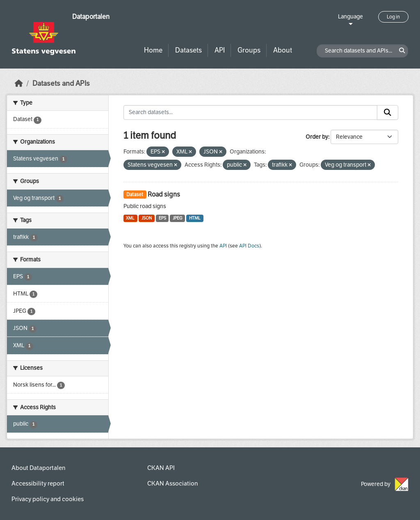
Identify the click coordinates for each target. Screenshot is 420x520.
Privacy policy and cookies (48, 499)
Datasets (188, 50)
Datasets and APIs (61, 84)
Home (153, 50)
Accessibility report (38, 483)
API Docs (249, 246)
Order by (317, 137)
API (220, 50)
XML (130, 218)
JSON (147, 218)
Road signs (164, 194)
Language (350, 17)
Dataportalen (91, 17)
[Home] (19, 84)
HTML (195, 218)
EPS (162, 218)
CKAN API (161, 468)
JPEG (177, 218)
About (283, 50)
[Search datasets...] (251, 112)
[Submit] (388, 112)
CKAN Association (172, 483)
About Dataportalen (38, 468)
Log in (393, 17)
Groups (249, 50)
